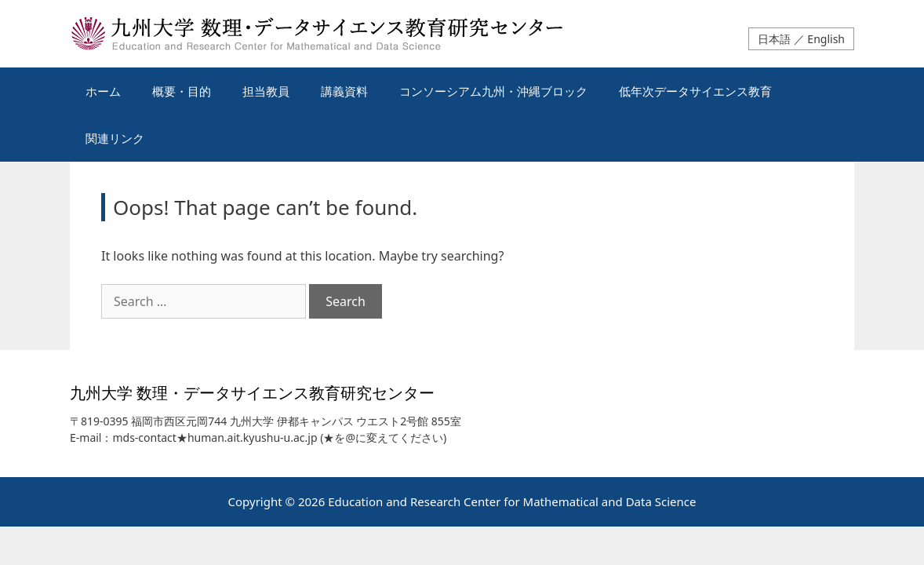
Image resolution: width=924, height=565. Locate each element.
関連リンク (115, 138)
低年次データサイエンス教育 (695, 91)
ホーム (103, 91)
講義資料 (344, 91)
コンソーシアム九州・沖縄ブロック (493, 91)
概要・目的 (182, 91)
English (826, 39)
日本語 (774, 39)
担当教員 (266, 91)
